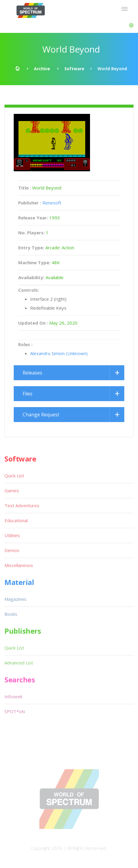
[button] (131, 25)
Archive (42, 69)
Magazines (15, 599)
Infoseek (13, 696)
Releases (32, 373)
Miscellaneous (19, 565)
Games (12, 490)
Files (28, 394)
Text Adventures (22, 505)
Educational (16, 520)
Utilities (12, 535)
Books (11, 614)
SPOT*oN (15, 711)
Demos (12, 550)
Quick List (14, 476)
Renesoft (52, 203)
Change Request (41, 415)
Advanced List (19, 663)
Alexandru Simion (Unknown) (59, 353)
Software (74, 69)
